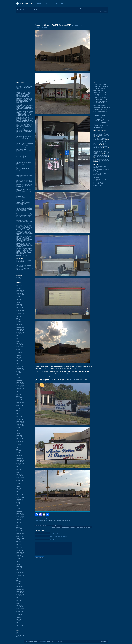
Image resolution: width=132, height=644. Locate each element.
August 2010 (19, 577)
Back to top (103, 641)
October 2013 (20, 518)
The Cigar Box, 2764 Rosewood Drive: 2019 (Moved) (24, 266)
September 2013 (20, 519)
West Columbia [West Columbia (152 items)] (98, 127)
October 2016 (20, 462)
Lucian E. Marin (51, 641)
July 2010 (19, 579)
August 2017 (19, 446)
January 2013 (20, 532)
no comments (77, 25)
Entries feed (19, 634)
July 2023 (19, 335)
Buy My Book (39, 8)
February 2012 (20, 549)
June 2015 (19, 487)
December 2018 (20, 421)
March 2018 (19, 435)
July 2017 (19, 448)
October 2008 (20, 611)
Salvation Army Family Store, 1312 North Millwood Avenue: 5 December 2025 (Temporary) (102, 153)
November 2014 (20, 498)
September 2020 (20, 388)
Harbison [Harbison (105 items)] (102, 104)
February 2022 (20, 362)
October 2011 (20, 555)
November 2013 (20, 516)
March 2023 (19, 342)
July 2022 (19, 354)
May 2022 (19, 357)
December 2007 (20, 627)
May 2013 (19, 526)
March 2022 (19, 360)
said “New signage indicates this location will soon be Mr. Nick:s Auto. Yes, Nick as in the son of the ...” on (25, 113)
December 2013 (20, 515)
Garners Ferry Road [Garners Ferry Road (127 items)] (99, 101)
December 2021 (20, 365)
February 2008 (20, 624)
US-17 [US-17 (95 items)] (103, 125)
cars (60, 520)
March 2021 (19, 379)
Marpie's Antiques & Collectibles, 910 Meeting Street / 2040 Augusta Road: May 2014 (71, 527)
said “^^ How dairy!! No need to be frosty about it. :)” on (24, 185)
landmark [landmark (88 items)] (108, 107)
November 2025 (20, 292)
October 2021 (20, 368)
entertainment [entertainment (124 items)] (105, 96)
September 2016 (20, 463)
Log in (18, 632)
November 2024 (20, 310)
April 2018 (19, 434)
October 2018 (20, 424)
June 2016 (19, 468)
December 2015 (20, 477)
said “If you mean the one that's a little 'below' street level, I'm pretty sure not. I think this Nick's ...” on (24, 239)
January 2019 (20, 420)
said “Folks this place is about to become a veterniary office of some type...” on (24, 86)
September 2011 (20, 557)
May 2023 (19, 339)
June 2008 (19, 618)
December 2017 (20, 440)
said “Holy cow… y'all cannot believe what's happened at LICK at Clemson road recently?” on (25, 245)
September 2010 (20, 576)
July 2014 (19, 504)
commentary (19, 279)
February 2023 (20, 343)
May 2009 (19, 601)
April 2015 (19, 490)
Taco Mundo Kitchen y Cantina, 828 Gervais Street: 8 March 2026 (101, 156)
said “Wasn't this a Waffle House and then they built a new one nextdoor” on (25, 153)
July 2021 (19, 373)
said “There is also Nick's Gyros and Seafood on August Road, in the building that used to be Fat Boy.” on (25, 201)
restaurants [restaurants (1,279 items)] (100, 115)
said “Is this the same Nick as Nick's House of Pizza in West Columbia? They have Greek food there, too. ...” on (24, 251)
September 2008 (20, 613)
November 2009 (20, 591)
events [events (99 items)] (95, 98)
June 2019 (19, 412)
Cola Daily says (74, 379)
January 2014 (20, 513)
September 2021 (20, 370)
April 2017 (19, 452)
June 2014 (19, 505)
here (85, 365)
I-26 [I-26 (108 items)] (101, 107)
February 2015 (20, 493)
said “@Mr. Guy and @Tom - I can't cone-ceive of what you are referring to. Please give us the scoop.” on (24, 222)
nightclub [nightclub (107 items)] (100, 111)
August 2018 (19, 427)
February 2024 (20, 324)
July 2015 (19, 485)
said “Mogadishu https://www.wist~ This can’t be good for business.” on (25, 135)
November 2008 (20, 610)
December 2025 (20, 290)
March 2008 (19, 622)
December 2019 (20, 402)
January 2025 (20, 307)
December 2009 (20, 590)
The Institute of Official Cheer (100, 179)
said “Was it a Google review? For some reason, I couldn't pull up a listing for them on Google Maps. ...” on (24, 167)
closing (18, 277)
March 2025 (19, 304)
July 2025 (19, 298)
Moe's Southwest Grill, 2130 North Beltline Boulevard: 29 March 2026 (24, 264)
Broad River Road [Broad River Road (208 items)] (100, 85)
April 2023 (19, 340)
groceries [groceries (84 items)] (107, 103)
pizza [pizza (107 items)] (98, 113)
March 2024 (19, 323)
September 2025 (20, 295)
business (56, 520)
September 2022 (20, 351)
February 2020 (20, 399)
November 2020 (20, 385)
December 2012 (20, 533)
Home (19, 8)
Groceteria (96, 176)
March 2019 (19, 416)
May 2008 (19, 619)
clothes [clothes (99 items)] (104, 91)
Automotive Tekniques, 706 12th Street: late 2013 (53, 25)
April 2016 (19, 471)
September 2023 (20, 332)
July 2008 (19, 616)
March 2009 (19, 604)
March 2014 (19, 510)
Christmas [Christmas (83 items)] (99, 91)
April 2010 (19, 583)
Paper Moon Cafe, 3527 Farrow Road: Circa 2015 (24, 261)
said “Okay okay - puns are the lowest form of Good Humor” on (25, 182)
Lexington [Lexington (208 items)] (97, 109)
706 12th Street (50, 520)
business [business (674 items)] (101, 89)
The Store (37, 10)
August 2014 (19, 502)
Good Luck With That (50, 8)
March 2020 (19, 398)
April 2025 (19, 303)
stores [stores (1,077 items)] (100, 120)
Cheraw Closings (97, 185)
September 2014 (20, 501)
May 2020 (19, 395)
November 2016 (20, 460)
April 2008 (19, 621)
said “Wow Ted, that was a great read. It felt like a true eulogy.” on (24, 100)
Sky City (95, 181)
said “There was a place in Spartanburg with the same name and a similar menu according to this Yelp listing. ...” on (25, 208)
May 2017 (19, 451)
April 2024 (19, 321)
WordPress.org (20, 637)
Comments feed (20, 635)
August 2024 (19, 315)
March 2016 (19, 473)
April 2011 (19, 565)
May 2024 (19, 320)
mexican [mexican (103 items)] (96, 111)
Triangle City (68, 520)
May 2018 (19, 432)
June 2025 (19, 300)
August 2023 (19, 334)
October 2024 (20, 312)
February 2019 (20, 418)
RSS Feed (102, 12)
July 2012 (19, 541)
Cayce (63, 520)
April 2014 (19, 509)
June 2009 (19, 599)
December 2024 (20, 309)
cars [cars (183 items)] (108, 89)
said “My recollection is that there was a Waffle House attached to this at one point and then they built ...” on (25, 146)
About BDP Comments (22, 255)
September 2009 (20, 594)
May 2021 (19, 376)
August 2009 (19, 596)
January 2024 (20, 326)
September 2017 (20, 445)
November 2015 (20, 479)
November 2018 (20, 423)
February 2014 (20, 512)
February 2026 (20, 287)
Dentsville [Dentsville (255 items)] (103, 94)
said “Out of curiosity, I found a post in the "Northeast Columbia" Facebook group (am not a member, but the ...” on (25, 140)
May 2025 (19, 301)
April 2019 (19, 415)
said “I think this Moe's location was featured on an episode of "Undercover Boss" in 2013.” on (25, 119)
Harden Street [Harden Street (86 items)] (101, 105)
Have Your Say (61, 8)
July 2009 (19, 597)
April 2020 (19, 396)
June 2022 (19, 356)
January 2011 (20, 569)
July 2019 (19, 410)
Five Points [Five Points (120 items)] (100, 98)
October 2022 (20, 349)
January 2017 (20, 457)
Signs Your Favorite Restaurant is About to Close (92, 8)
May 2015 (19, 488)
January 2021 (20, 382)
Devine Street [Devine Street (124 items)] (97, 96)
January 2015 (20, 494)
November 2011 (20, 554)
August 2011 (19, 558)
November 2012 (20, 535)
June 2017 (19, 449)
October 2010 (20, 574)
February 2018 (20, 437)
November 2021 (20, 367)
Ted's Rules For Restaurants (24, 10)
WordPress (62, 641)
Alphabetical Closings (28, 8)
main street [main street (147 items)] (104, 109)
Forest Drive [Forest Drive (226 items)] (102, 99)
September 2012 (20, 538)
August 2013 (19, 521)
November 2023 (20, 329)
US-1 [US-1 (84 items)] (100, 125)
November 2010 (20, 572)
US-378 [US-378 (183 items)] (107, 125)
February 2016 (20, 474)
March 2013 (19, 529)
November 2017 (20, 441)
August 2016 (19, 465)
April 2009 (19, 602)
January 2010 (20, 588)
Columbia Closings (28, 3)
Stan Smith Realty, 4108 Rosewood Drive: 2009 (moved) (49, 526)
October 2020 (20, 387)
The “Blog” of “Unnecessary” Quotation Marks (100, 174)
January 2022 (20, 363)
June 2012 (19, 543)
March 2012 (19, 547)
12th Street (44, 520)
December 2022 (20, 346)
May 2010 (19, 582)
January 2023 (20, 345)
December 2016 (20, 459)
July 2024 (19, 317)
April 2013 (19, 527)
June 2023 (19, 337)
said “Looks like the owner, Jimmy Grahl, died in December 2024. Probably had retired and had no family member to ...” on (25, 160)
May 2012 (19, 544)
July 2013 (19, 523)
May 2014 (19, 507)
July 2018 (19, 429)
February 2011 (20, 568)
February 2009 (20, 605)
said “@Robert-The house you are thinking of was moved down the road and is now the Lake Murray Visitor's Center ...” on (25, 107)
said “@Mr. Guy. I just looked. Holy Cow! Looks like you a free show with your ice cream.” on (25, 233)
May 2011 (19, 563)
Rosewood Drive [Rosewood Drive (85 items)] (97, 118)
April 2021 (19, 378)
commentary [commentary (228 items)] (98, 92)
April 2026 (19, 284)
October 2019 (20, 406)
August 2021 (19, 371)
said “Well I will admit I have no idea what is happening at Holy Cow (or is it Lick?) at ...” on (24, 217)
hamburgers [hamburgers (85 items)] (96, 104)
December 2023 (20, 328)
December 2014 (20, 496)
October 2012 (20, 537)
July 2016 (19, 466)
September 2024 (20, 314)
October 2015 (20, 480)
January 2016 (20, 476)
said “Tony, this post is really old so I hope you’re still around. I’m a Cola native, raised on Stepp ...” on (24, 228)
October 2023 (20, 331)
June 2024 (19, 318)
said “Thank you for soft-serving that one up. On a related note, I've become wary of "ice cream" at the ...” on (25, 177)
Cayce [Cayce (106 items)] (95, 91)
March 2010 (19, 585)
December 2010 (20, 571)
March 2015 (19, 491)
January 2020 (20, 401)
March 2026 (19, 285)
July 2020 (19, 392)
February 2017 (20, 455)
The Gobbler (96, 178)
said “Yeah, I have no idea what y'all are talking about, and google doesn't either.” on (24, 213)
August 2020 (19, 390)
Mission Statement (72, 8)
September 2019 (20, 407)
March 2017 (19, 454)
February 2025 (20, 306)
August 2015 (19, 484)
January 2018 (20, 438)
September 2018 (20, 426)
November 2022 (20, 348)
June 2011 (19, 562)
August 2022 (19, 353)
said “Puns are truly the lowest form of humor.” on (24, 189)
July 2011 (19, 560)
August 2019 (19, 409)
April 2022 (19, 359)
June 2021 (19, 374)
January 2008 (20, 625)
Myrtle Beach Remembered (100, 182)
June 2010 (19, 580)
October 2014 (20, 499)
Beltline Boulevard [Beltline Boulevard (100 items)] (98, 85)
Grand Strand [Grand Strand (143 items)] (100, 103)
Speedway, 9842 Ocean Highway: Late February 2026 (101, 147)
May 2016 (19, 470)
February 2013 (20, 530)
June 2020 (19, 393)
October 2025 (20, 293)
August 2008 (19, 615)
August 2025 (19, 296)
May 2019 (19, 413)
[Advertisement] (66, 18)
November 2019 (20, 404)
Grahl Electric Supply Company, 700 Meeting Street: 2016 (25, 269)
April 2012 (19, 546)
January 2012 (20, 551)
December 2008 (20, 608)
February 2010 (20, 586)
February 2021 (20, 381)
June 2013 (19, 524)
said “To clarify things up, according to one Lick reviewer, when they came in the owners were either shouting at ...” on (25, 172)
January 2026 (20, 289)
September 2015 (20, 482)
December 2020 (20, 384)
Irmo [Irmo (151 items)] (104, 107)
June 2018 (19, 431)
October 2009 (20, 593)
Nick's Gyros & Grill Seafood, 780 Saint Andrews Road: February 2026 (102, 160)
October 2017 (20, 443)
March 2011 (19, 566)
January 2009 (20, 607)
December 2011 (20, 552)
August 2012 (19, 540)
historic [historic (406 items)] (97, 107)
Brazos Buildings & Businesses (100, 184)
